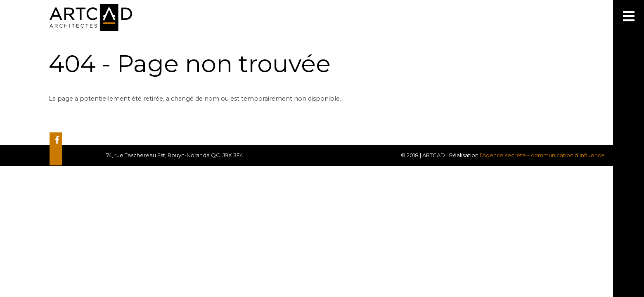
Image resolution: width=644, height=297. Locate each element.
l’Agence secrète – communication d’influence (542, 155)
